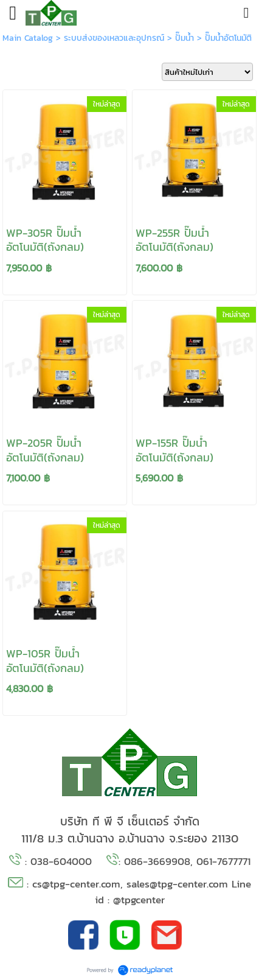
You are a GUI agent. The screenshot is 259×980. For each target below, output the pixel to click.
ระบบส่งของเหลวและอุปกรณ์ (114, 38)
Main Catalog (28, 38)
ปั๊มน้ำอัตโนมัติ (228, 38)
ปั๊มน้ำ (185, 38)
